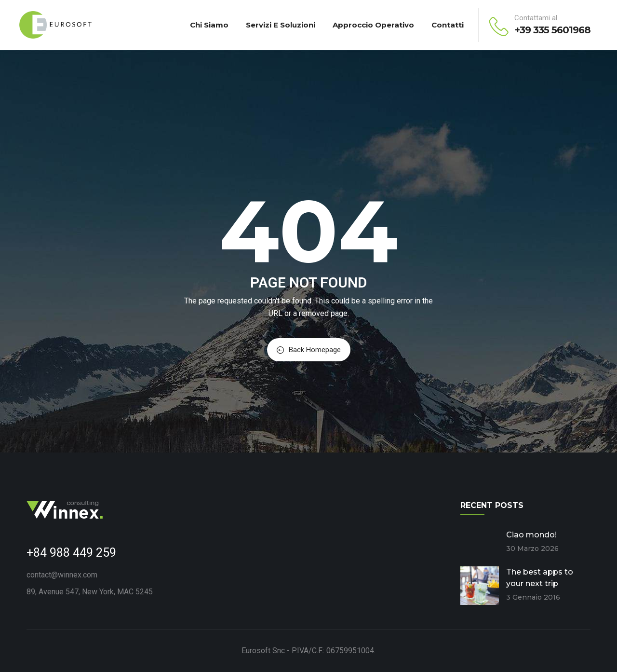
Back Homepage (309, 350)
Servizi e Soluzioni (281, 25)
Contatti (448, 25)
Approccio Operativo (373, 25)
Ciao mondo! (531, 535)
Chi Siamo (209, 25)
